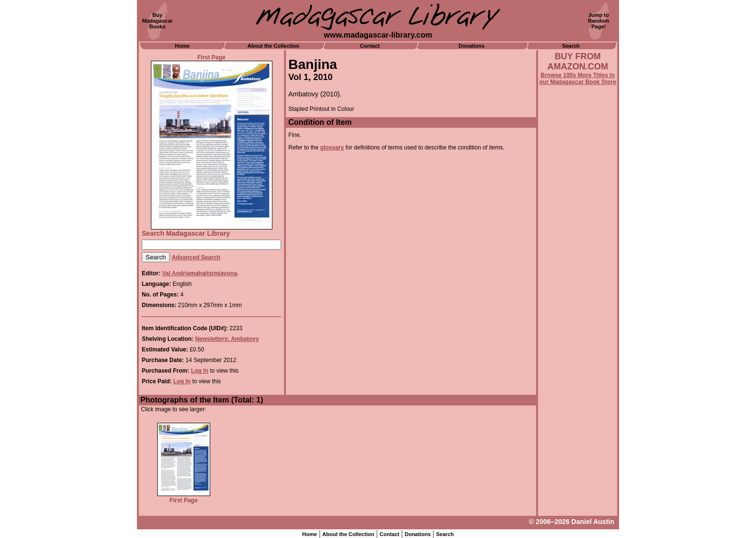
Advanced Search (196, 257)
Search (571, 46)
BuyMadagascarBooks (158, 21)
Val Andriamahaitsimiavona (200, 273)
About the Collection (273, 46)
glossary (332, 148)
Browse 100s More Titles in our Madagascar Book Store (578, 79)
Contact (370, 46)
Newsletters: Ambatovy (227, 339)
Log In (200, 371)
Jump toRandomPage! (599, 21)
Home (182, 46)
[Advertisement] (578, 346)
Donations (472, 46)
